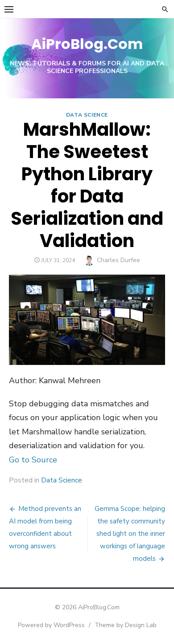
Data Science (87, 115)
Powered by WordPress (51, 625)
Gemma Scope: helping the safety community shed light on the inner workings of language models (130, 534)
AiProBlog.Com (87, 44)
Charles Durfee (118, 260)
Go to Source (33, 460)
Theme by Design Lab (126, 625)
